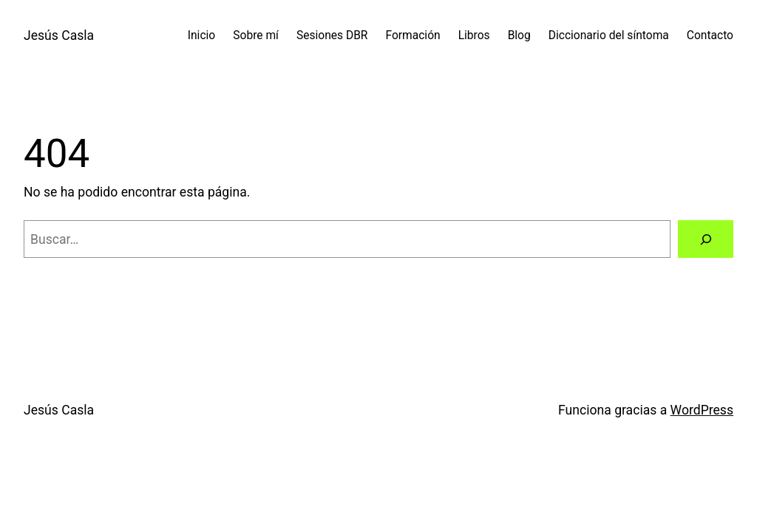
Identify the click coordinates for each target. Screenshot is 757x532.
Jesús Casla (59, 35)
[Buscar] (706, 239)
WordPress (702, 410)
